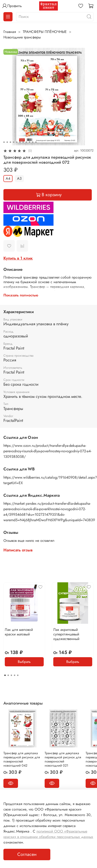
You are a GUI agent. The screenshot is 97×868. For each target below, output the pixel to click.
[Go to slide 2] (7, 142)
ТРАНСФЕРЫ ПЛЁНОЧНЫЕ (45, 32)
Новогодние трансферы (22, 37)
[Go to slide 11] (36, 142)
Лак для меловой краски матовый (19, 632)
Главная (10, 32)
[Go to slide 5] (17, 142)
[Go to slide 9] (30, 142)
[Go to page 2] (8, 675)
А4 (8, 178)
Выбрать (24, 662)
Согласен (27, 854)
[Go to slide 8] (26, 142)
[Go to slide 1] (4, 142)
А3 (19, 178)
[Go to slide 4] (14, 142)
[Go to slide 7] (23, 142)
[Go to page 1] (5, 675)
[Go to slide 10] (33, 142)
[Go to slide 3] (10, 142)
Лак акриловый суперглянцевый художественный (66, 634)
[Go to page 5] (18, 675)
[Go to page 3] (11, 675)
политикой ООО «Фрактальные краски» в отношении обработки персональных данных (48, 834)
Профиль (12, 6)
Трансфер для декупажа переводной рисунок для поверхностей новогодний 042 (22, 759)
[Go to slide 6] (20, 142)
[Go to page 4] (15, 675)
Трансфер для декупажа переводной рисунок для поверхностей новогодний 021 (63, 759)
